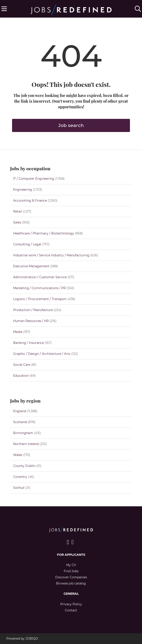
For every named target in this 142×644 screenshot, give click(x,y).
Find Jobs (71, 571)
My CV (71, 565)
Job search (71, 125)
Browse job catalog (71, 583)
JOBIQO (32, 639)
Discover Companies (71, 577)
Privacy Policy (71, 604)
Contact (71, 610)
